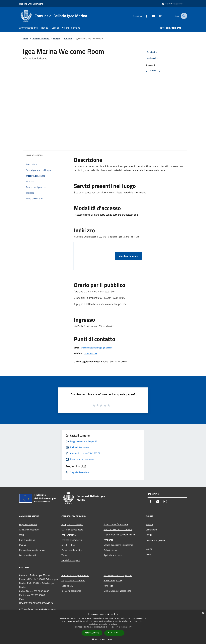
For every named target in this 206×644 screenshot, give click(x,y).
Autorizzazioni (111, 550)
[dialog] (103, 627)
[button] (103, 639)
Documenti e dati (28, 555)
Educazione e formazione (116, 524)
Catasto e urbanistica (72, 550)
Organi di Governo (28, 524)
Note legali (109, 586)
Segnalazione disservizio (73, 581)
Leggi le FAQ (67, 586)
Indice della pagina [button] (34, 155)
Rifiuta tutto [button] (114, 633)
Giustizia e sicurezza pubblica (118, 529)
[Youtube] (151, 16)
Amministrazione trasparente (118, 575)
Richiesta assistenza (71, 591)
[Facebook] (144, 16)
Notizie (149, 524)
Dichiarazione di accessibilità (117, 591)
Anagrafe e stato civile (72, 524)
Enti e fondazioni (27, 540)
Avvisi (149, 535)
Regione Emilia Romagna (31, 4)
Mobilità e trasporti (71, 560)
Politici (23, 545)
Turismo (68, 39)
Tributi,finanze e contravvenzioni (120, 535)
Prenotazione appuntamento (75, 575)
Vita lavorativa (69, 535)
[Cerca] (183, 16)
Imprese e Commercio (72, 540)
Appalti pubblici (69, 545)
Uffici (22, 535)
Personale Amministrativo (32, 550)
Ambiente (108, 540)
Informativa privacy (113, 581)
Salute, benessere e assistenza (118, 545)
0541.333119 (91, 353)
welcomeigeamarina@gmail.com (97, 348)
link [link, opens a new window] (130, 627)
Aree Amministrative (29, 530)
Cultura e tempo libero (72, 530)
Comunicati (151, 530)
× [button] (203, 613)
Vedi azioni (153, 58)
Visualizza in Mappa (128, 256)
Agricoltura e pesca (113, 555)
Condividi (153, 52)
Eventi (149, 554)
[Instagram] (158, 16)
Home (26, 39)
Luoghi (56, 39)
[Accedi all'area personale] (172, 4)
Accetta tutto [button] (92, 633)
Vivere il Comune (41, 39)
